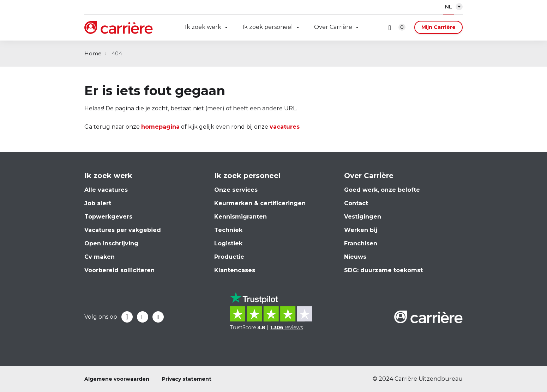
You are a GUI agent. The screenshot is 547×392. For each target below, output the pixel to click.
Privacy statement (187, 379)
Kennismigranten (241, 217)
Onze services (236, 190)
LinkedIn (143, 317)
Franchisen (361, 243)
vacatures (285, 127)
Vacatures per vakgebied (123, 230)
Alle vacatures (106, 190)
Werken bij (361, 230)
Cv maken (100, 257)
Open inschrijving (111, 243)
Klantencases (235, 270)
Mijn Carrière (438, 27)
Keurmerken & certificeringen (260, 203)
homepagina (160, 127)
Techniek (228, 230)
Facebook (127, 317)
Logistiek (228, 243)
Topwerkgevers (108, 217)
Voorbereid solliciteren (119, 270)
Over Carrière (333, 27)
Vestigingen (363, 217)
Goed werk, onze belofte (382, 190)
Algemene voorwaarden (117, 379)
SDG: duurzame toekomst (383, 270)
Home (93, 53)
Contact (356, 203)
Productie (229, 257)
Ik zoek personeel (268, 27)
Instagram (158, 317)
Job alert (98, 203)
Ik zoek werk (203, 27)
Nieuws (355, 257)
